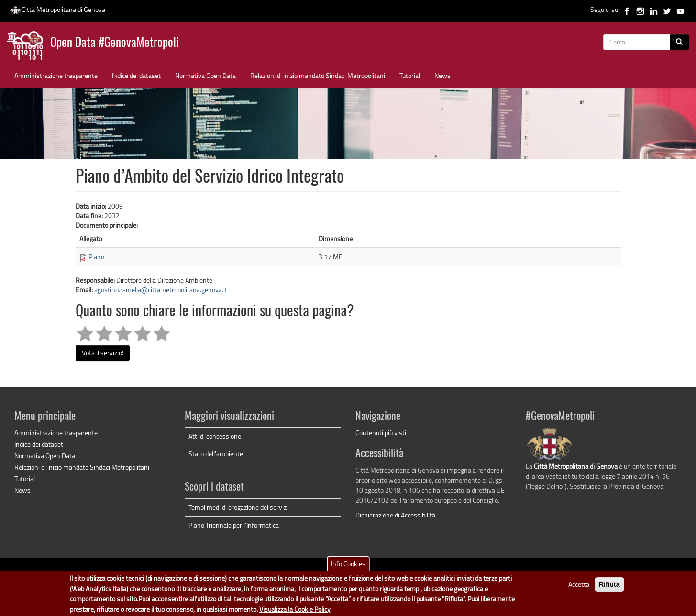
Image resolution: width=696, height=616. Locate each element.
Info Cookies (348, 567)
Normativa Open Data (205, 75)
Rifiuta (609, 588)
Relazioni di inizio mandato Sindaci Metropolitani (318, 75)
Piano (96, 257)
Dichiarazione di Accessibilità (395, 515)
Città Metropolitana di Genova (57, 9)
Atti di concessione (215, 436)
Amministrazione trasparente (56, 75)
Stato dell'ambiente (216, 454)
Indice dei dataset (136, 75)
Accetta (579, 588)
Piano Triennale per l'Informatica (234, 525)
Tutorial (410, 75)
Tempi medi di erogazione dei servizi (238, 507)
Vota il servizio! (103, 353)
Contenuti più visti (381, 433)
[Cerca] (679, 42)
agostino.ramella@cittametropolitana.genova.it (161, 290)
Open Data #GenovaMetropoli (115, 43)
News (442, 75)
